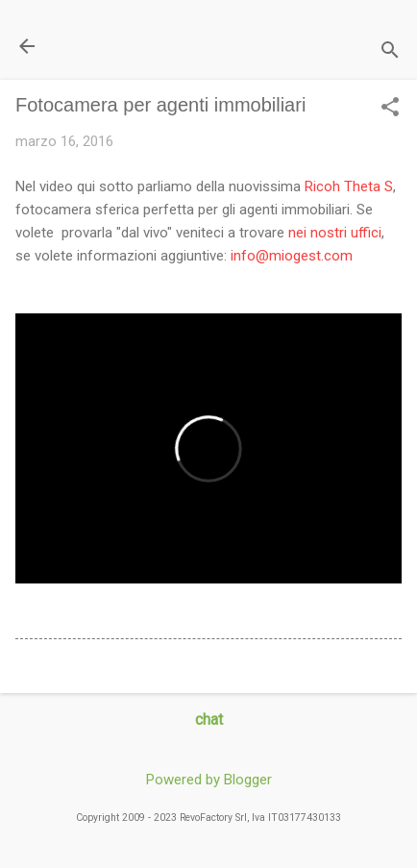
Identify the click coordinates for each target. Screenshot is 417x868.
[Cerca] (390, 52)
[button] (390, 109)
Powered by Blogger (209, 780)
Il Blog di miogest (149, 46)
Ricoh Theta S (349, 186)
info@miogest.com (292, 256)
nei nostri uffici (335, 233)
